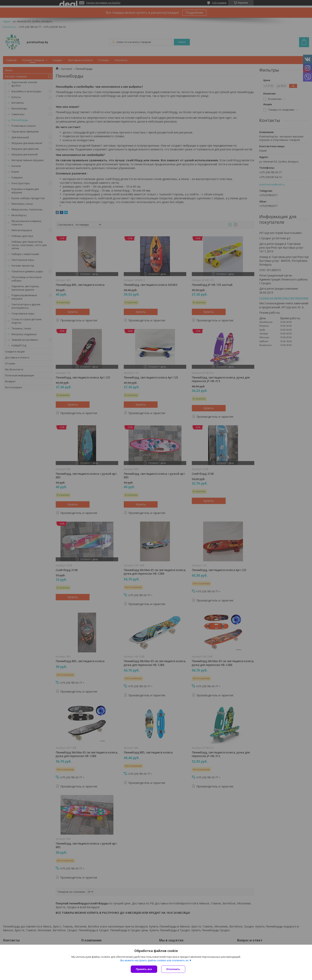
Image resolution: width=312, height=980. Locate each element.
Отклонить (173, 969)
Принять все (144, 969)
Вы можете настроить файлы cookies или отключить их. (155, 960)
